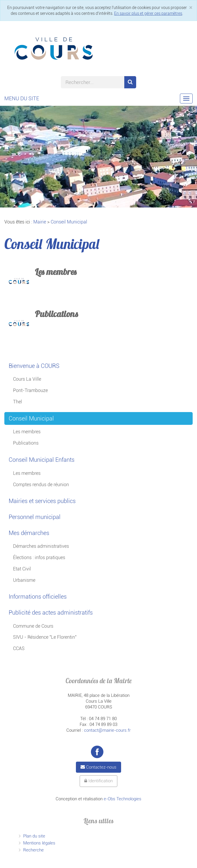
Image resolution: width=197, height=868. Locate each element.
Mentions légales (39, 843)
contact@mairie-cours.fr (107, 730)
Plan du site (34, 836)
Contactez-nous (99, 767)
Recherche (33, 850)
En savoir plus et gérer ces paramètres (148, 13)
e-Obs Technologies (123, 799)
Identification (99, 781)
